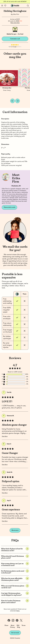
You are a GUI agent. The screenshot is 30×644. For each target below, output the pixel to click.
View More (5, 436)
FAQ (18, 625)
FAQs (18, 611)
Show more (15, 530)
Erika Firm (16, 14)
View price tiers (15, 23)
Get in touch (15, 633)
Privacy (12, 627)
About (12, 625)
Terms (24, 625)
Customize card (15, 39)
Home (6, 625)
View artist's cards (9, 207)
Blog (18, 627)
